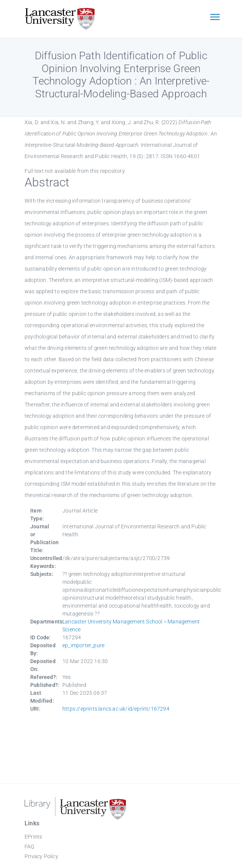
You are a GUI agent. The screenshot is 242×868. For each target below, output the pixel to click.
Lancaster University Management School (112, 622)
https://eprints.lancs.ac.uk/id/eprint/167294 (116, 709)
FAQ (29, 846)
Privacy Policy (41, 856)
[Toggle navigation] (215, 18)
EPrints (33, 837)
